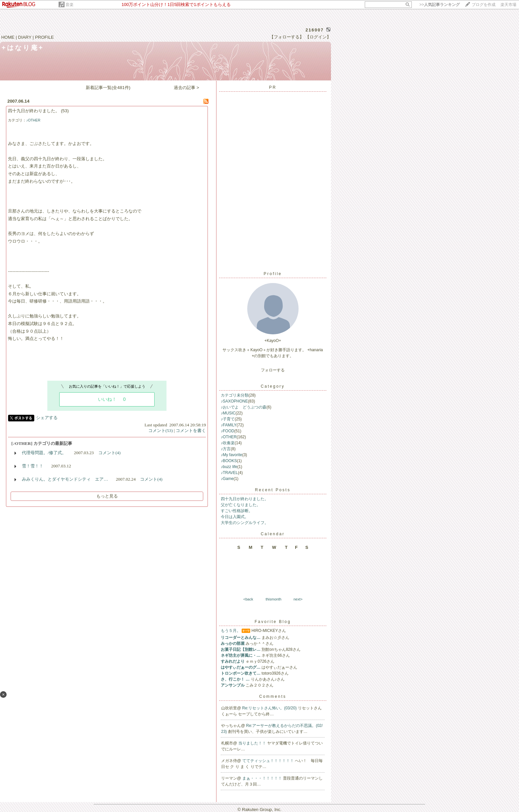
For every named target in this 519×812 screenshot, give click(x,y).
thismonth (273, 599)
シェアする (47, 418)
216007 (315, 30)
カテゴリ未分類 (235, 395)
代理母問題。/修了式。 (44, 453)
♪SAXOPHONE (234, 401)
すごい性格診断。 (237, 511)
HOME (8, 37)
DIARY (25, 37)
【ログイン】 (318, 37)
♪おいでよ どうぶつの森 (244, 407)
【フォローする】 (287, 37)
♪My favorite (232, 455)
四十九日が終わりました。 (34, 111)
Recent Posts (273, 490)
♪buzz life (229, 467)
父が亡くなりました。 (241, 505)
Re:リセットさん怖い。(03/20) (270, 708)
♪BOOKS (229, 461)
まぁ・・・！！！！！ (263, 778)
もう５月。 (231, 631)
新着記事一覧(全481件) (108, 88)
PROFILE (45, 37)
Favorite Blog (273, 622)
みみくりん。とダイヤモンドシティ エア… (65, 479)
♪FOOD (228, 431)
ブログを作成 (484, 5)
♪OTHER (33, 120)
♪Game (227, 479)
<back (248, 599)
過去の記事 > (187, 88)
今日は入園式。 (235, 517)
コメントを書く (191, 430)
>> (440, 5)
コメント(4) (110, 453)
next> (298, 599)
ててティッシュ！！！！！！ (269, 761)
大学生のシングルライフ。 (245, 523)
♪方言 (226, 449)
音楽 (70, 5)
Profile (273, 274)
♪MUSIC (228, 413)
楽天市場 (508, 5)
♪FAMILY (229, 425)
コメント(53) (161, 430)
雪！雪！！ (33, 466)
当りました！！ (253, 743)
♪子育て (228, 419)
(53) (65, 111)
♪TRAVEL (229, 473)
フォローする (273, 370)
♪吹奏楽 (228, 443)
